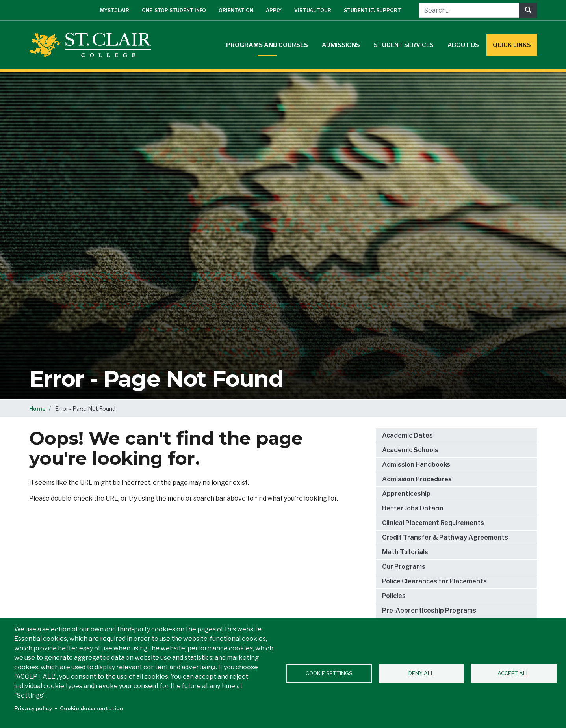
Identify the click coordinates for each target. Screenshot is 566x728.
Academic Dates (407, 435)
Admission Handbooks (416, 465)
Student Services (404, 45)
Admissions (341, 45)
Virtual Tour (313, 10)
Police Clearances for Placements (434, 581)
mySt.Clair (115, 10)
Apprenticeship (406, 494)
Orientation (236, 10)
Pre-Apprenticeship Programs (429, 610)
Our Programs (404, 567)
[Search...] (469, 10)
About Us (463, 45)
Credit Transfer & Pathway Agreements (445, 537)
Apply (274, 10)
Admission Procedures (417, 479)
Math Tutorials (405, 552)
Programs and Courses (267, 45)
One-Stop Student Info (174, 10)
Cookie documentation (92, 708)
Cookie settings (329, 673)
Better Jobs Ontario (413, 508)
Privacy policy (33, 708)
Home (37, 409)
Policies (394, 596)
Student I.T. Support (372, 10)
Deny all (421, 673)
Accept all (513, 673)
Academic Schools (410, 450)
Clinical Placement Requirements (433, 523)
